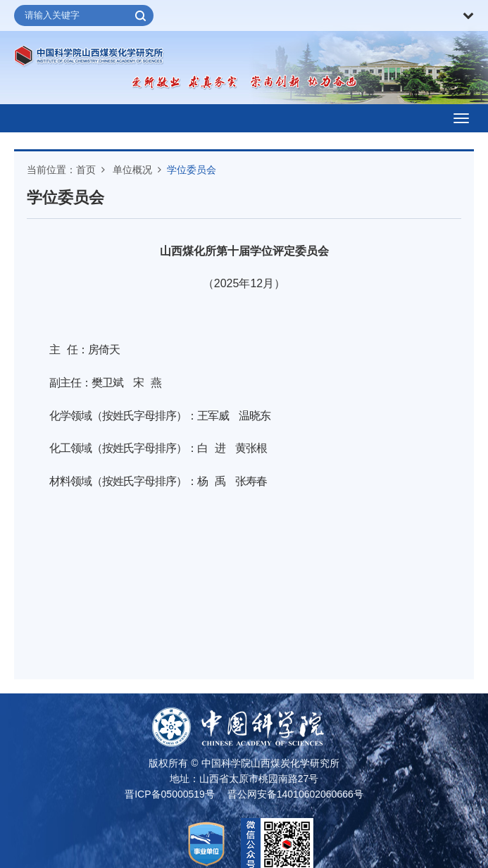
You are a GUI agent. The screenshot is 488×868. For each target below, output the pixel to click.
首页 (86, 170)
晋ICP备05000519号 (170, 794)
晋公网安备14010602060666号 (295, 794)
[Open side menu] (461, 118)
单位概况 (132, 170)
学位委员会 (192, 170)
